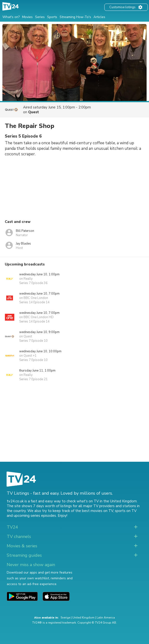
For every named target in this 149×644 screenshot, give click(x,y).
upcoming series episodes (35, 516)
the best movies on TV (94, 511)
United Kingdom (83, 618)
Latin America (106, 618)
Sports (52, 17)
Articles (99, 17)
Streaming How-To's (75, 17)
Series (40, 17)
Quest (34, 112)
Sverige (65, 618)
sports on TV (126, 511)
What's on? (11, 17)
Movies (27, 17)
